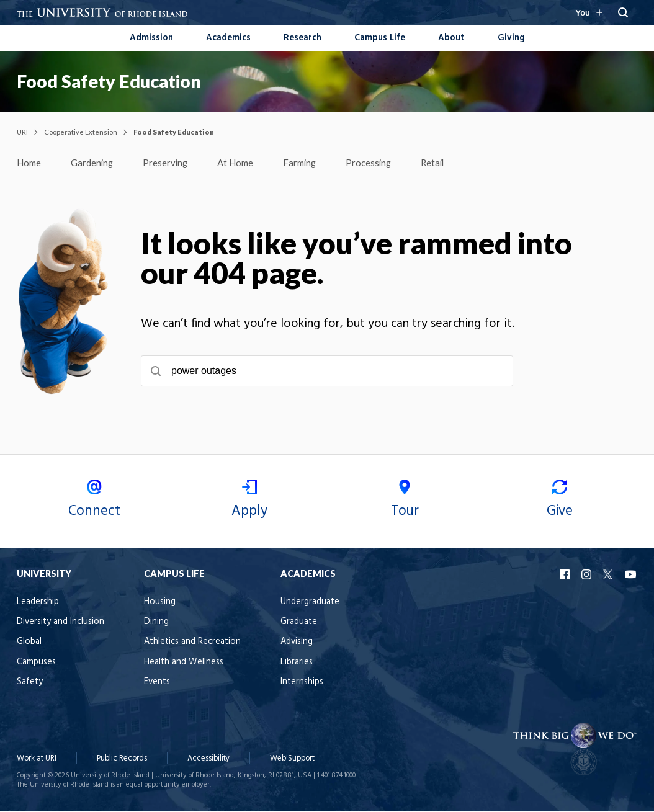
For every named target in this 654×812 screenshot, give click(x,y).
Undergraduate (310, 603)
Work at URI (37, 760)
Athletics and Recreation (192, 643)
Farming (310, 163)
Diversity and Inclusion (60, 623)
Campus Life (380, 38)
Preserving (171, 163)
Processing (381, 163)
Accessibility (208, 760)
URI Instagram (588, 576)
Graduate (299, 623)
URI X (609, 576)
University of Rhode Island (110, 777)
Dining (156, 623)
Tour (405, 502)
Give (560, 502)
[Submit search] (156, 372)
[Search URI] (623, 12)
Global (29, 643)
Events (157, 683)
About (451, 38)
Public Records (122, 760)
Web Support (292, 760)
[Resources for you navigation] (589, 12)
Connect (94, 502)
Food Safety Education (109, 81)
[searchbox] (327, 372)
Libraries (297, 663)
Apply (249, 502)
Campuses (36, 663)
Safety (30, 683)
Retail (447, 163)
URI (22, 132)
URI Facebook (566, 576)
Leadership (38, 603)
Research (302, 38)
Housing (160, 603)
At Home (243, 163)
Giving (511, 38)
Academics (228, 38)
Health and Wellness (184, 663)
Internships (302, 683)
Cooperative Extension (81, 132)
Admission (151, 38)
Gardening (96, 163)
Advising (297, 643)
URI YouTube (631, 576)
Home (30, 163)
